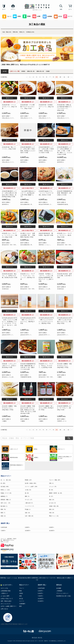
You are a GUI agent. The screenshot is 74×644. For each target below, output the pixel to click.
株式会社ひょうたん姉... (45, 289)
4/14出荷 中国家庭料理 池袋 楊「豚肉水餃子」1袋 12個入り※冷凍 (65, 193)
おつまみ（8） (53, 503)
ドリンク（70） (53, 487)
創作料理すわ (24, 162)
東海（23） (52, 509)
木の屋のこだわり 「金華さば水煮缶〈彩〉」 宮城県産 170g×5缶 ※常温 (28, 235)
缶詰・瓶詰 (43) (7, 32)
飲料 (20, 606)
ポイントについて (6, 604)
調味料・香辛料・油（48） (56, 493)
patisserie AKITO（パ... (8, 335)
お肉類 (36, 16)
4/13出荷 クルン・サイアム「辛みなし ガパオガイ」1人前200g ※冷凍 (46, 366)
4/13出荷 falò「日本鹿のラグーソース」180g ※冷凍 (46, 107)
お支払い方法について (7, 599)
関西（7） (3, 513)
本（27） (51, 496)
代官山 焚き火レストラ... (8, 118)
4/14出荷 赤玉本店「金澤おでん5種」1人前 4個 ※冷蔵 (64, 276)
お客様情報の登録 (6, 591)
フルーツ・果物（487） (55, 480)
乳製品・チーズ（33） (6, 493)
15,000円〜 (52, 531)
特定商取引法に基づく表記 (63, 596)
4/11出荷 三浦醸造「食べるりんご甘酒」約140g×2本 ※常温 (46, 408)
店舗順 (48, 71)
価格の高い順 (40, 71)
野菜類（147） (29, 480)
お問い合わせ (4, 609)
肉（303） (3, 483)
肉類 (20, 596)
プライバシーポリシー (62, 593)
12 (68, 77)
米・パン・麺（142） (6, 480)
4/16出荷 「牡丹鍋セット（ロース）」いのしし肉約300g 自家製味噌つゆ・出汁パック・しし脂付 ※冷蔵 (46, 277)
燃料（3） (27, 496)
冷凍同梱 (47, 16)
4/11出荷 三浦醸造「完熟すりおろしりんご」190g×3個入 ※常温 (9, 408)
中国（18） (52, 513)
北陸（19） (28, 513)
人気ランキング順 (15, 71)
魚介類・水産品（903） (31, 483)
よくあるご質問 (5, 596)
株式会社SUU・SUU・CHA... (9, 245)
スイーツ (68, 16)
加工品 (58, 16)
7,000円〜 (3, 531)
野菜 (20, 591)
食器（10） (52, 500)
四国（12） (4, 516)
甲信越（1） (28, 509)
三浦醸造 (59, 377)
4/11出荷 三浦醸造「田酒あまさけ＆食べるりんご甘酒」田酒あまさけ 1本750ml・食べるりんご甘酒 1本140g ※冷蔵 (28, 410)
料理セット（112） (6, 490)
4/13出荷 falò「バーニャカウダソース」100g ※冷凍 (9, 107)
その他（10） (28, 490)
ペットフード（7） (30, 506)
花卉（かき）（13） (6, 503)
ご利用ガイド (4, 593)
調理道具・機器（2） (6, 500)
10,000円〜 (28, 531)
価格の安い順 (31, 71)
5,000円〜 (52, 527)
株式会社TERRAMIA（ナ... (45, 204)
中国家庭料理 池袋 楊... (63, 204)
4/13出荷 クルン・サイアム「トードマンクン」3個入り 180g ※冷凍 (9, 235)
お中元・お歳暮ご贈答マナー (9, 606)
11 (64, 77)
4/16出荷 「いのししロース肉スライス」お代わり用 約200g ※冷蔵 (9, 366)
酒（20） (27, 493)
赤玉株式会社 (5, 289)
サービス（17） (29, 500)
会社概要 (59, 588)
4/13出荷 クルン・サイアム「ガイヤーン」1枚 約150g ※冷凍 (64, 235)
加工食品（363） (5, 487)
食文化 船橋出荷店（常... (27, 204)
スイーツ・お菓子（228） (31, 487)
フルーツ (7, 16)
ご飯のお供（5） (29, 503)
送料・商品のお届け (6, 601)
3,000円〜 (27, 527)
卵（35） (51, 490)
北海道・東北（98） (54, 506)
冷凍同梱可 (22, 604)
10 (60, 77)
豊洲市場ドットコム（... (45, 245)
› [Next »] (72, 77)
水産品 (17, 16)
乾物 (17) (22, 32)
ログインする (4, 588)
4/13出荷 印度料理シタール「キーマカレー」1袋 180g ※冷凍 (64, 408)
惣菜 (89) (15, 32)
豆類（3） (52, 483)
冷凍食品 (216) (30, 32)
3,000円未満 (4, 527)
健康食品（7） (4, 496)
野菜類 (27, 16)
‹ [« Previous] (27, 77)
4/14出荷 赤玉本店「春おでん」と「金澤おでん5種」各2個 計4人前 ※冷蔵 (10, 276)
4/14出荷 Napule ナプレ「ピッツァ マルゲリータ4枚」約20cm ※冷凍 (46, 193)
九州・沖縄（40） (29, 516)
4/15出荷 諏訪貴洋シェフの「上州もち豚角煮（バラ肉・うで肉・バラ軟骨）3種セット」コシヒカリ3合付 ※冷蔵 (65, 151)
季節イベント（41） (54, 516)
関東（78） (4, 509)
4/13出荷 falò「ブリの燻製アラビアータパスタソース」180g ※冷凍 (28, 107)
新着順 (23, 71)
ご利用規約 (59, 591)
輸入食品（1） (4, 506)
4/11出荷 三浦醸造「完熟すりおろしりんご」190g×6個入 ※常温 (64, 366)
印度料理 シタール (62, 421)
